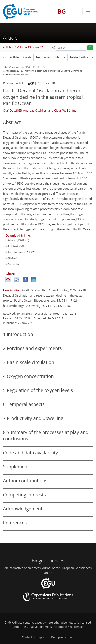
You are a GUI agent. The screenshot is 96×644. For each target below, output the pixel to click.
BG (62, 11)
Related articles (80, 57)
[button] (54, 47)
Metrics (60, 57)
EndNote (13, 264)
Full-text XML (16, 246)
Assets (27, 57)
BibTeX (12, 258)
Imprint (42, 637)
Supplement (16, 252)
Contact (27, 637)
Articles (8, 47)
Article (14, 57)
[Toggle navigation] (88, 11)
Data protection (62, 637)
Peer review (43, 57)
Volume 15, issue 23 (30, 47)
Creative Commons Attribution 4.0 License (55, 627)
